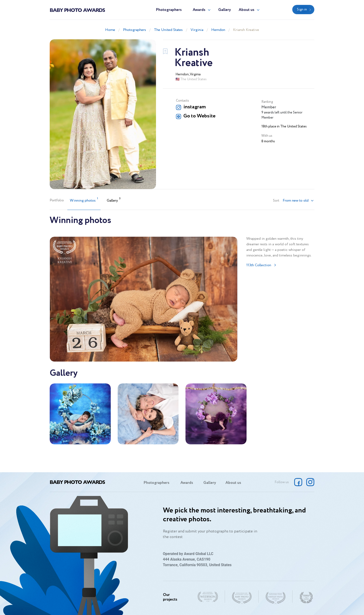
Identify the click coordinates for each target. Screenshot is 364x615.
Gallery (225, 10)
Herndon (218, 30)
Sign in (302, 10)
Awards (199, 10)
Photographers (169, 10)
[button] (298, 201)
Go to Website (199, 116)
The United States (168, 30)
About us (247, 10)
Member (269, 107)
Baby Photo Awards (77, 10)
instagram (195, 107)
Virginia (197, 30)
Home (110, 30)
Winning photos (84, 200)
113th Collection (259, 265)
